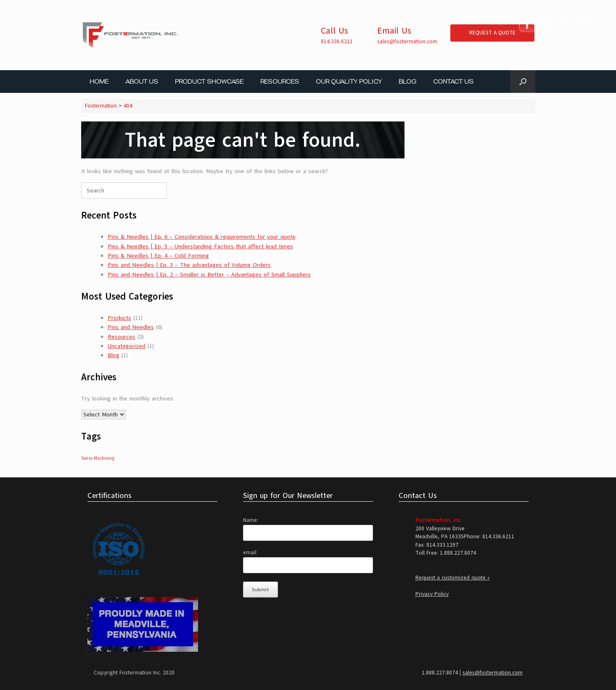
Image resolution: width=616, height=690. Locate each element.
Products (119, 318)
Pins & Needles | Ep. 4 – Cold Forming (158, 256)
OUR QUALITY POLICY (349, 82)
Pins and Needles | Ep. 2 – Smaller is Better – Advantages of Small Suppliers (209, 275)
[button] (523, 82)
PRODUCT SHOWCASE (209, 82)
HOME (99, 82)
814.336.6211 (337, 42)
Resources (122, 337)
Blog (114, 355)
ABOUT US (142, 82)
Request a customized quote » (453, 578)
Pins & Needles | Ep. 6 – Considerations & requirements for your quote (202, 237)
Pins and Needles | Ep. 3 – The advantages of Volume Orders (189, 265)
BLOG (407, 82)
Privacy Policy (432, 594)
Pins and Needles (131, 327)
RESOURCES (280, 82)
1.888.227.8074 (440, 673)
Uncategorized (127, 346)
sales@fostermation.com (407, 42)
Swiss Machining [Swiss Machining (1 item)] (98, 458)
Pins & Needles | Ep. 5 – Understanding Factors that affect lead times (200, 246)
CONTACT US (453, 82)
